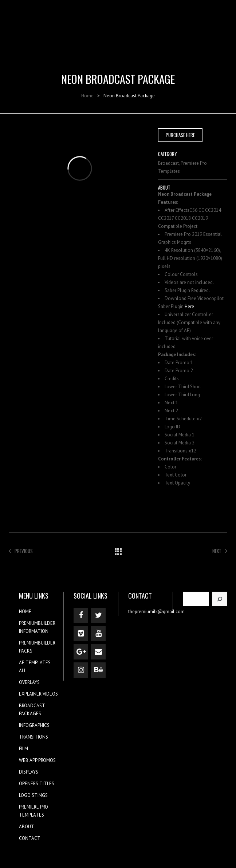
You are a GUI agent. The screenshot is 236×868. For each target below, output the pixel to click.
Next (220, 551)
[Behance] (98, 670)
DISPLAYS (29, 772)
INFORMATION (34, 631)
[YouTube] (98, 634)
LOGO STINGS (33, 795)
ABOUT (27, 827)
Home (87, 96)
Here (189, 306)
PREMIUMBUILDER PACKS (37, 647)
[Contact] (98, 652)
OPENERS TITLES (37, 784)
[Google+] (81, 652)
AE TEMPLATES (35, 663)
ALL (23, 671)
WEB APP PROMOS (37, 760)
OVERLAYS (29, 682)
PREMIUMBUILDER (37, 623)
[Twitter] (98, 615)
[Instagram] (81, 670)
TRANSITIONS (34, 737)
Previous (21, 551)
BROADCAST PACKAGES (32, 710)
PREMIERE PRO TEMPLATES (34, 811)
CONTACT (30, 838)
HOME (25, 612)
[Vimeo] (81, 634)
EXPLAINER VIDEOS (38, 694)
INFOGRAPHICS (34, 725)
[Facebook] (81, 615)
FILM (23, 749)
